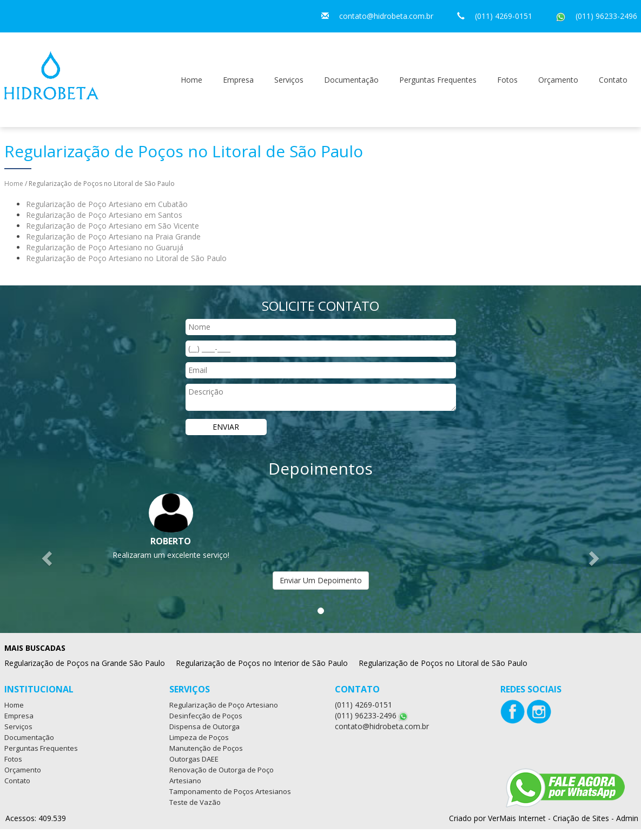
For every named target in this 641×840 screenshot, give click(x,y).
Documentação (351, 80)
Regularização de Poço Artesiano (224, 705)
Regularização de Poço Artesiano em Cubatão (107, 204)
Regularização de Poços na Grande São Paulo (85, 663)
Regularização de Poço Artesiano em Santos (104, 215)
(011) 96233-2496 (606, 16)
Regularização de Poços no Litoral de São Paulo (443, 663)
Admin (627, 818)
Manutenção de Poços (206, 748)
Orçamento (558, 80)
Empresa (238, 80)
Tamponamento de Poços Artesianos (230, 791)
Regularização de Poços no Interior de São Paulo (262, 663)
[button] (48, 558)
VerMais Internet (517, 818)
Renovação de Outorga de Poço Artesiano (222, 775)
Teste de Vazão (195, 802)
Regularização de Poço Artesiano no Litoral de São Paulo (126, 258)
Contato (613, 80)
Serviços (289, 80)
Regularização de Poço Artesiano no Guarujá (105, 247)
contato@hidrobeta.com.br (386, 16)
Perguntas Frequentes (438, 80)
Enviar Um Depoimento (321, 580)
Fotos (507, 80)
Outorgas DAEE (194, 759)
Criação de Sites (581, 818)
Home (191, 80)
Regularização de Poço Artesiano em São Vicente (113, 226)
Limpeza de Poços (199, 737)
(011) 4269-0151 (504, 16)
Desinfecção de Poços (206, 716)
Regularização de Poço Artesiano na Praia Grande (113, 236)
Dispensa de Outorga (204, 726)
